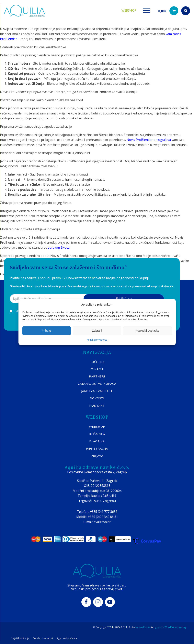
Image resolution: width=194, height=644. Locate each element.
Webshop (129, 10)
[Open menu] (146, 11)
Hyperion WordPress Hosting (170, 627)
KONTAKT (97, 405)
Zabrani (97, 330)
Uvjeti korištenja (20, 638)
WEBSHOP (97, 427)
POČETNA (97, 362)
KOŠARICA (97, 434)
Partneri (97, 376)
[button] (168, 11)
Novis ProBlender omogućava (149, 140)
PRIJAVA (97, 456)
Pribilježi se (124, 299)
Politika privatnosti (97, 340)
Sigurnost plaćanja (67, 638)
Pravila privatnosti (43, 638)
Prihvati (47, 330)
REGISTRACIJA (97, 448)
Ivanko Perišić (143, 627)
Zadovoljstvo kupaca (97, 384)
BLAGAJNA (97, 441)
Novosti (97, 398)
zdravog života (59, 247)
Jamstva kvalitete (97, 391)
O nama (97, 369)
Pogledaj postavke (148, 330)
